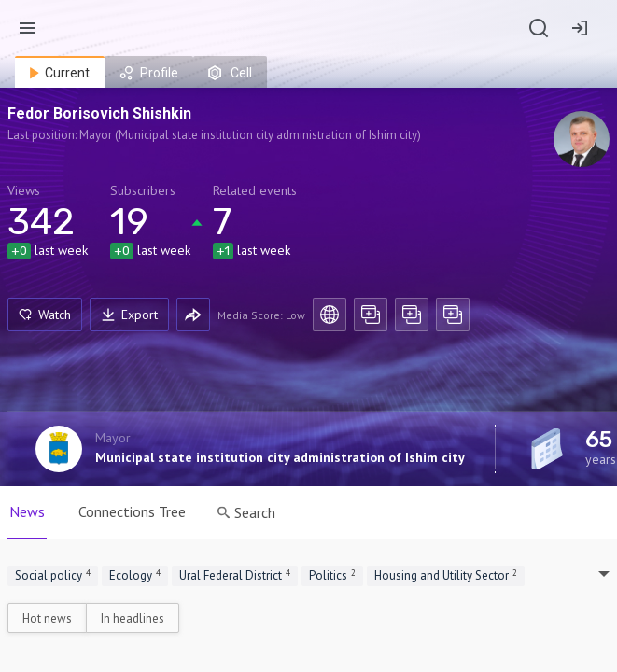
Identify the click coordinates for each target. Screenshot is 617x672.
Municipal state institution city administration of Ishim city (280, 457)
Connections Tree (132, 511)
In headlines (133, 618)
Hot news (47, 618)
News (27, 511)
